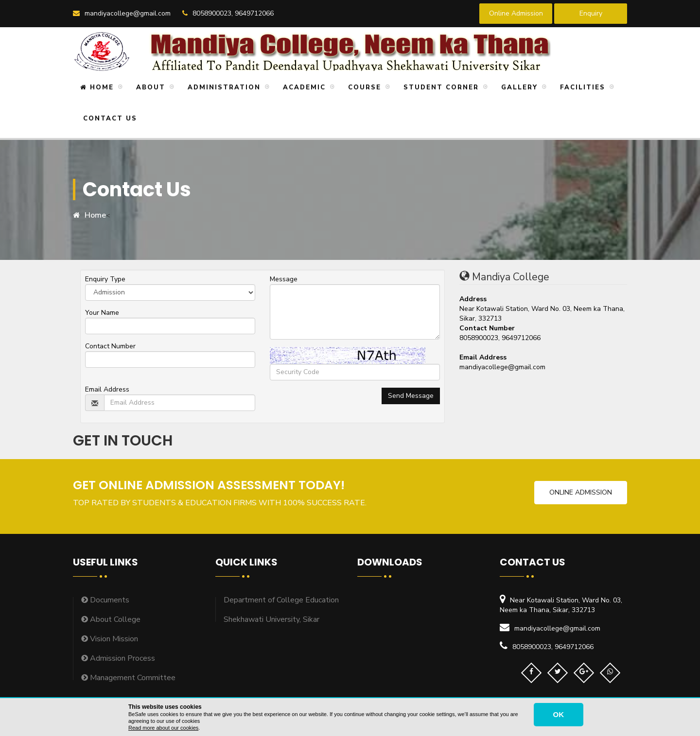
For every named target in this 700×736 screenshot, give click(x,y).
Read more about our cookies (163, 728)
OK (559, 714)
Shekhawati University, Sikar (271, 619)
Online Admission (516, 13)
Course (363, 87)
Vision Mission (110, 639)
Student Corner (440, 87)
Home (97, 87)
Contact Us (109, 119)
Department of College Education (281, 600)
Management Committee (128, 678)
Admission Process (118, 658)
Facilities (581, 87)
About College (111, 619)
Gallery (518, 87)
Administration (223, 87)
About (149, 87)
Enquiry (591, 13)
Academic (303, 87)
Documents (105, 600)
